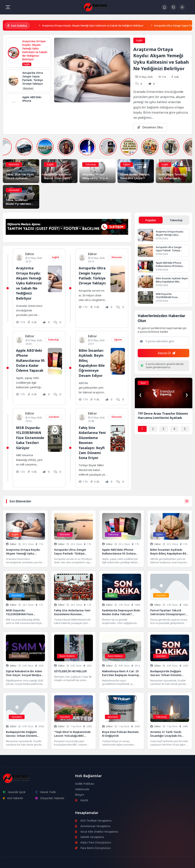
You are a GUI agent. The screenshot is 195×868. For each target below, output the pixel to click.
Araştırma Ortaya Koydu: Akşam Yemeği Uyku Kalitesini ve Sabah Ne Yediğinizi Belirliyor (99, 25)
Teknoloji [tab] (176, 220)
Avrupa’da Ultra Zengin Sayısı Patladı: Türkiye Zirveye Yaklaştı (93, 275)
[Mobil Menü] (8, 7)
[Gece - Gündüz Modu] (182, 9)
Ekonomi (117, 257)
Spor (143, 383)
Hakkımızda (82, 788)
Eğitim (127, 164)
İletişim (80, 794)
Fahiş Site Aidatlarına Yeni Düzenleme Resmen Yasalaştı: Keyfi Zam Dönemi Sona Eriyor (93, 442)
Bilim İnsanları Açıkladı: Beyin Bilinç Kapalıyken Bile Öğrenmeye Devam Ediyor (92, 362)
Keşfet (82, 799)
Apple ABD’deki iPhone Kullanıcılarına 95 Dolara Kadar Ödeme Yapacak (30, 360)
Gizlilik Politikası (85, 783)
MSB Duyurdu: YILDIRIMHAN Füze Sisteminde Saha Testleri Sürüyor (29, 439)
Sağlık (139, 40)
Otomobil (14, 164)
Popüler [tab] (151, 220)
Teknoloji (90, 164)
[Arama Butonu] (173, 7)
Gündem (54, 416)
